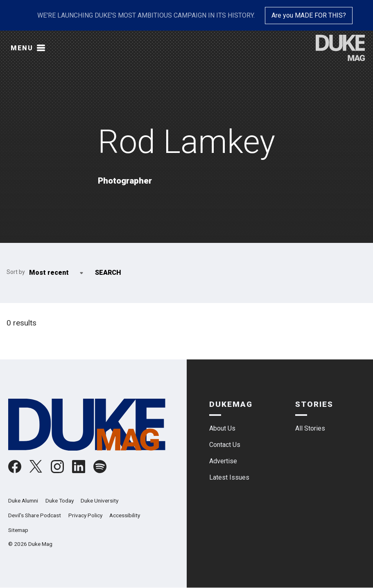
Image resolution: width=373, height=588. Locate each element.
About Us (222, 428)
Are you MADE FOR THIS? (309, 15)
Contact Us (225, 445)
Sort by (16, 272)
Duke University (99, 500)
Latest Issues (229, 477)
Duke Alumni (23, 500)
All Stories (310, 428)
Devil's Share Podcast (35, 515)
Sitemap (18, 530)
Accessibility (125, 515)
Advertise (223, 461)
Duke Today (60, 500)
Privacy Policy (85, 515)
